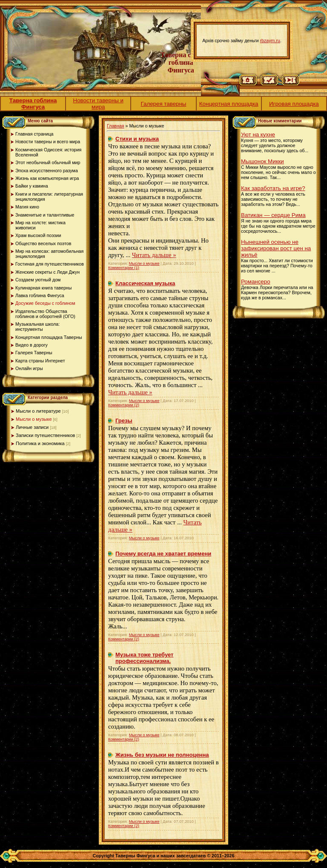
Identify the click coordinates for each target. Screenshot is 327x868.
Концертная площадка (229, 104)
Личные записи (32, 427)
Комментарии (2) (124, 405)
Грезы (124, 421)
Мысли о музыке (34, 419)
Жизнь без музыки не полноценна (162, 755)
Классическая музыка (145, 283)
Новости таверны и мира (99, 104)
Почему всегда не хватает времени (163, 554)
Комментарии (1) (124, 268)
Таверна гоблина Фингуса (33, 104)
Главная (116, 126)
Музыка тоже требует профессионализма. (144, 658)
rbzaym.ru (270, 41)
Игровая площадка (294, 104)
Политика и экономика (40, 443)
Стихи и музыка (137, 139)
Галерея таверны (164, 104)
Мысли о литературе (38, 411)
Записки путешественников (45, 435)
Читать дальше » (154, 255)
